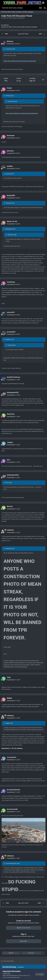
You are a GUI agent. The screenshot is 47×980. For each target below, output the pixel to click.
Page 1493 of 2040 (23, 34)
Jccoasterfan (12, 757)
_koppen (10, 442)
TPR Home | (4, 12)
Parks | (10, 12)
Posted (13, 44)
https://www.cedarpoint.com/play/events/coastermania (20, 61)
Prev (6, 34)
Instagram (31, 12)
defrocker (10, 151)
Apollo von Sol (12, 221)
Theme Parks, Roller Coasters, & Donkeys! (25, 27)
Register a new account (23, 928)
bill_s (9, 460)
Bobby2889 (11, 195)
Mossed (10, 506)
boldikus (10, 166)
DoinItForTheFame (13, 377)
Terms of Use (7, 973)
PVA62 (9, 88)
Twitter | (14, 12)
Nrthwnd (10, 41)
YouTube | (25, 12)
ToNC (9, 677)
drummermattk (12, 809)
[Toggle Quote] (4, 49)
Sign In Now (23, 941)
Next (40, 34)
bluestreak (11, 136)
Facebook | (19, 12)
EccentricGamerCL (13, 790)
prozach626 (11, 332)
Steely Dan (11, 414)
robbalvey (6, 25)
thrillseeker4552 (13, 393)
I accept (40, 974)
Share (11, 953)
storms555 (11, 312)
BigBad (9, 698)
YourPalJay (11, 282)
